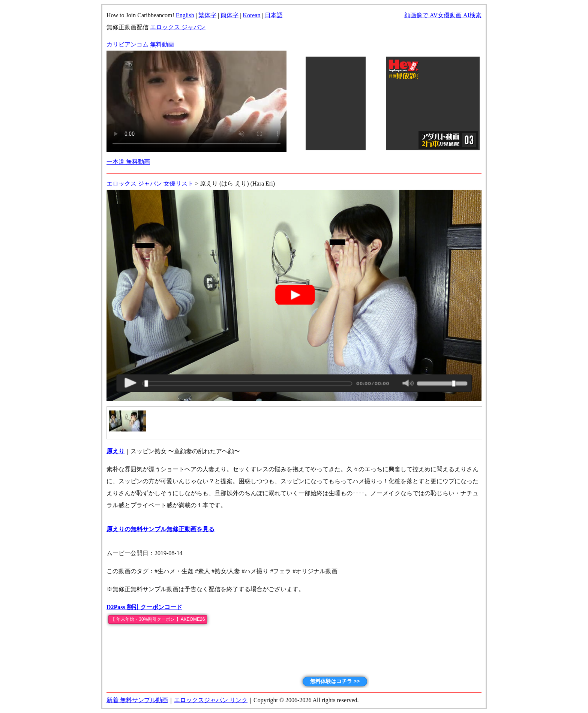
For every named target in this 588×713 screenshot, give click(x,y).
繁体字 (207, 15)
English (185, 15)
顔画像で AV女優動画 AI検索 (443, 15)
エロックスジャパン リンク (211, 700)
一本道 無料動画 (128, 162)
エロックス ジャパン (178, 27)
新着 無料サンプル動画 (137, 700)
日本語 (274, 15)
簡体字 (229, 15)
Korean (251, 15)
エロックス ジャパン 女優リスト (150, 183)
